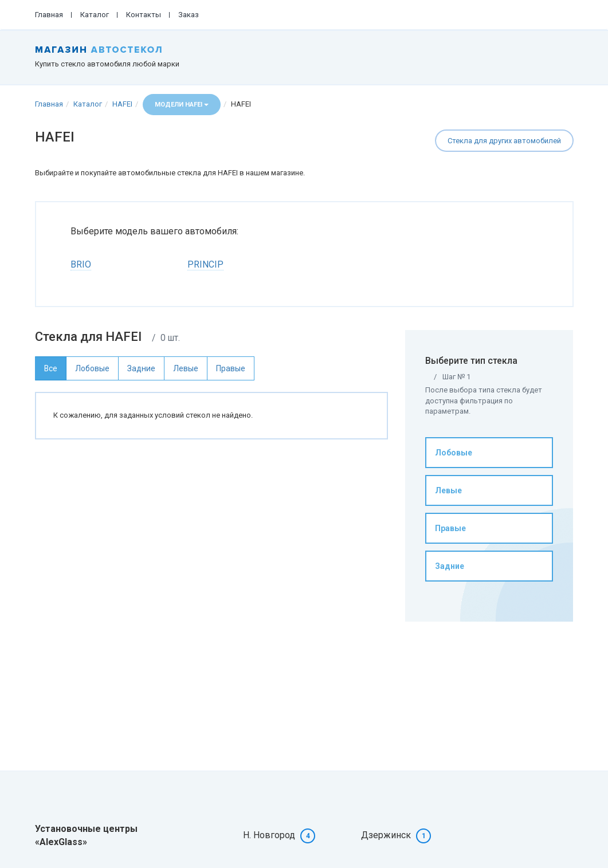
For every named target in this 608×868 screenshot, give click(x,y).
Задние (450, 566)
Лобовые (454, 453)
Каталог (95, 15)
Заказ (189, 15)
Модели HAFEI (182, 105)
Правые (450, 528)
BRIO (81, 264)
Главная (49, 15)
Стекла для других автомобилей (504, 141)
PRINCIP (205, 264)
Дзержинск (386, 835)
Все (51, 368)
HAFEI (122, 104)
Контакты (144, 15)
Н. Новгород (269, 835)
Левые (448, 490)
